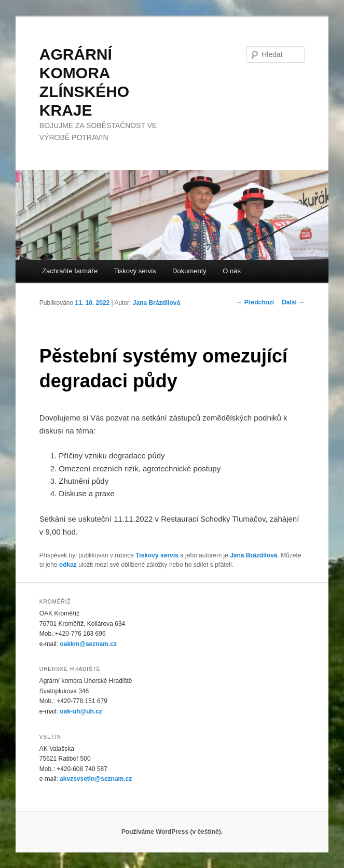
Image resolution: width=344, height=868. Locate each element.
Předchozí (255, 302)
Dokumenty (189, 271)
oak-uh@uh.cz (81, 711)
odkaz (68, 565)
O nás (232, 271)
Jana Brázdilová (156, 303)
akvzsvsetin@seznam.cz (96, 779)
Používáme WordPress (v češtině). (172, 832)
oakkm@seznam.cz (88, 644)
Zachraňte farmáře (70, 271)
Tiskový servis (135, 271)
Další (293, 302)
